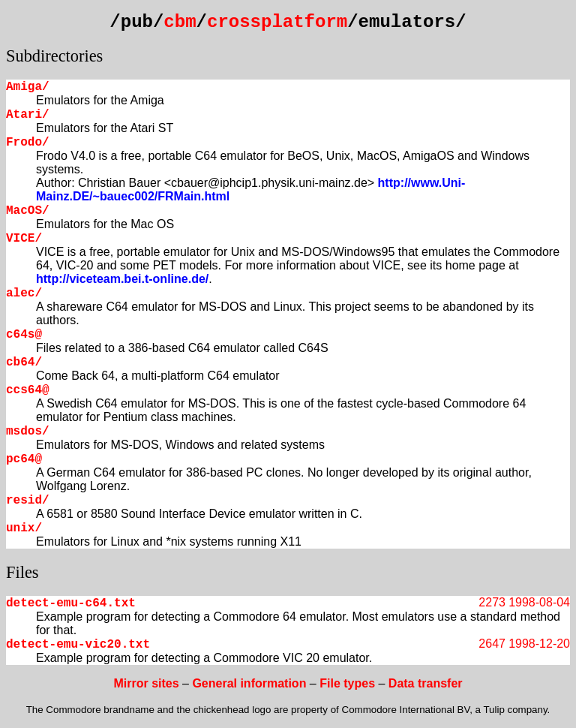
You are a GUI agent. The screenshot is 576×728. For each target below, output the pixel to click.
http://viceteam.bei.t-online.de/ (122, 279)
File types (347, 683)
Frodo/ (28, 143)
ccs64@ (28, 390)
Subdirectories (54, 56)
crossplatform (277, 22)
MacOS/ (28, 211)
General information (249, 683)
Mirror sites (146, 683)
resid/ (28, 501)
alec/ (24, 293)
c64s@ (24, 335)
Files (22, 572)
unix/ (24, 528)
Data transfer (426, 683)
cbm (180, 22)
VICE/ (24, 239)
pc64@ (24, 459)
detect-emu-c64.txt (71, 603)
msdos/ (28, 432)
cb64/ (24, 362)
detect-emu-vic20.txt (78, 645)
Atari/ (28, 115)
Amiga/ (28, 87)
